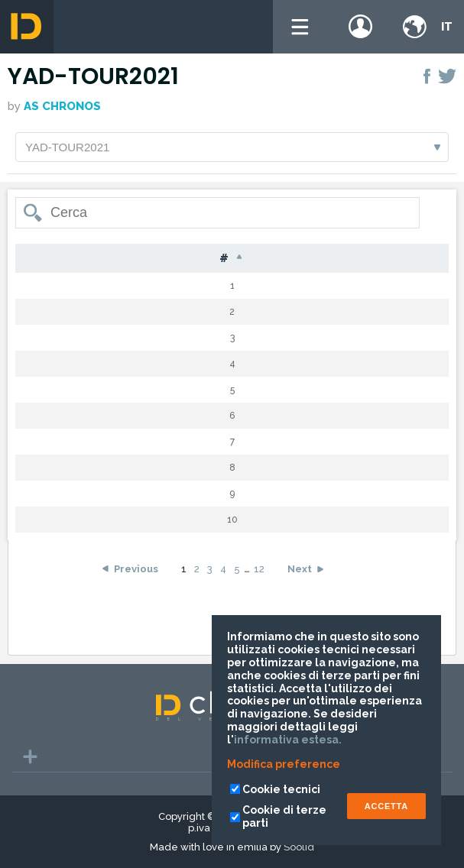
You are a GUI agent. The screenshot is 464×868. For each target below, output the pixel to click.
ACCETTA (386, 806)
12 (259, 570)
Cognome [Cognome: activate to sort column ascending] (155, 259)
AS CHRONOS (62, 106)
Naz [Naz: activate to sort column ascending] (294, 259)
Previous (136, 570)
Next (300, 570)
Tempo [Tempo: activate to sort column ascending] (412, 259)
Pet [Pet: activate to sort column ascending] (83, 259)
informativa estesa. (288, 740)
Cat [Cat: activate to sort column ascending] (347, 259)
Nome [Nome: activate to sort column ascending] (233, 259)
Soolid (299, 847)
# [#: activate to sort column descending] (36, 259)
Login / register (361, 27)
